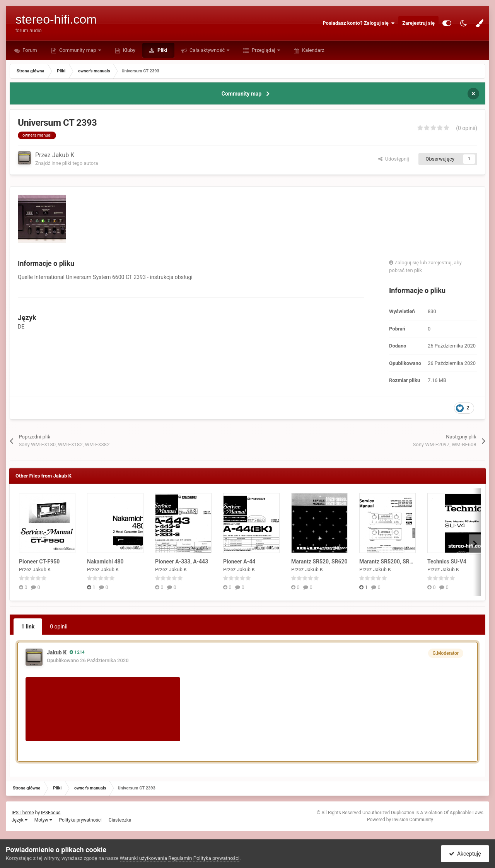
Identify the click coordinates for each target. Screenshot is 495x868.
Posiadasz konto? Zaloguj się (358, 23)
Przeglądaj (263, 50)
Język (20, 820)
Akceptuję (465, 854)
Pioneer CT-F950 (39, 562)
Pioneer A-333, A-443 (182, 562)
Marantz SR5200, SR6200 (391, 562)
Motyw (43, 820)
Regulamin (180, 858)
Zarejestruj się (418, 23)
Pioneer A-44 (239, 562)
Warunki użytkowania (143, 858)
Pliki (162, 50)
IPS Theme (23, 813)
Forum (29, 50)
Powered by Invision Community (400, 820)
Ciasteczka (120, 820)
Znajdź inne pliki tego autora (67, 163)
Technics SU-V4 (447, 562)
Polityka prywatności (80, 820)
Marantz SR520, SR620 (319, 562)
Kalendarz (313, 50)
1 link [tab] (28, 627)
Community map (78, 50)
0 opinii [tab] (59, 627)
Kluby (129, 50)
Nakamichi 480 (105, 562)
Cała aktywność (207, 50)
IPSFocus (51, 813)
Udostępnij (393, 159)
